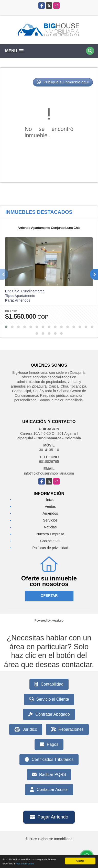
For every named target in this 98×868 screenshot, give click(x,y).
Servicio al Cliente (49, 699)
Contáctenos (50, 541)
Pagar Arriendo (49, 817)
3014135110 (49, 450)
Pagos (49, 745)
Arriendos (50, 513)
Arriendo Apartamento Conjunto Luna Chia (49, 228)
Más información (25, 864)
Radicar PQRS (49, 775)
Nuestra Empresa (50, 534)
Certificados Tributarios (49, 760)
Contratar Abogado (49, 714)
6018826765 (49, 462)
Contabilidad (49, 684)
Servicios (50, 520)
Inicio (50, 500)
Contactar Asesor (49, 790)
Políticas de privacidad (50, 548)
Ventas (50, 506)
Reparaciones (67, 729)
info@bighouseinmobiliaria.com (49, 473)
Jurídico (26, 729)
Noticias (50, 527)
